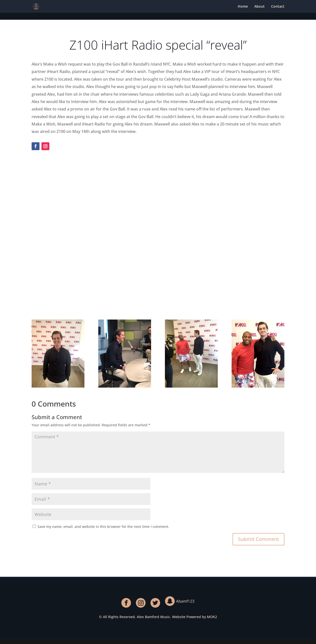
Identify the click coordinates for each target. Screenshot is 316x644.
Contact (278, 7)
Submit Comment (258, 539)
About (259, 7)
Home (243, 7)
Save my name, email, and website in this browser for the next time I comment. (103, 527)
